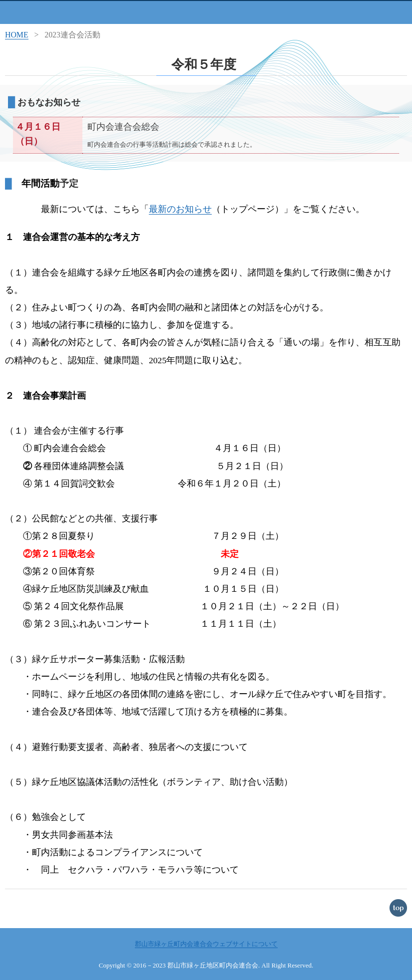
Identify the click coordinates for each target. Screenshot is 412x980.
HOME (17, 35)
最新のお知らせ (180, 209)
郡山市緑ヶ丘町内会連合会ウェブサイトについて (206, 944)
